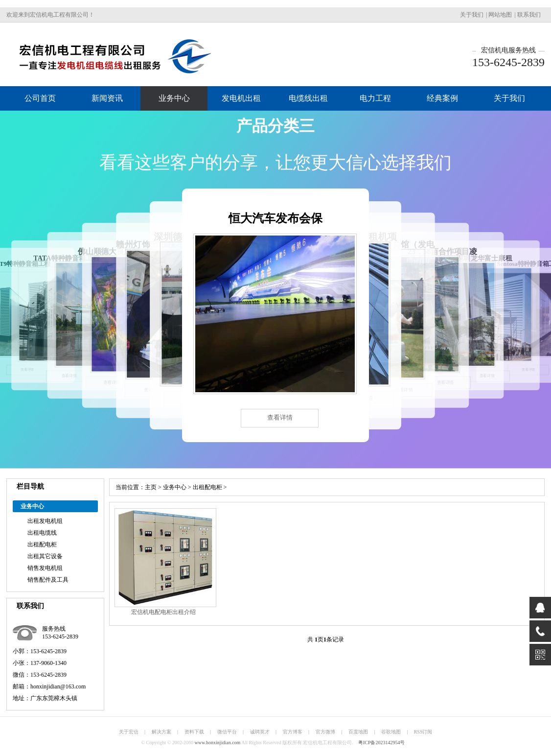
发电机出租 (241, 98)
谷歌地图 (391, 732)
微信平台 (227, 732)
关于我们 (472, 15)
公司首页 (40, 98)
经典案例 (442, 98)
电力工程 (375, 98)
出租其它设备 (45, 556)
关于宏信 (129, 732)
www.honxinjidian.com (218, 743)
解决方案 (161, 732)
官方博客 (293, 732)
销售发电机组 (45, 568)
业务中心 (174, 98)
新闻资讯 (107, 98)
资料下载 (194, 732)
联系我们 (529, 15)
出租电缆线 (42, 533)
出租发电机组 (45, 521)
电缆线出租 (308, 98)
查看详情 (280, 417)
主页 (151, 487)
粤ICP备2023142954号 (382, 743)
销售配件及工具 (48, 580)
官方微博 (325, 732)
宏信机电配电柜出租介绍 (163, 612)
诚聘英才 (260, 732)
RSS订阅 (423, 732)
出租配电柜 (42, 544)
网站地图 (500, 15)
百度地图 (358, 732)
